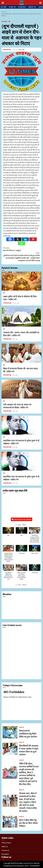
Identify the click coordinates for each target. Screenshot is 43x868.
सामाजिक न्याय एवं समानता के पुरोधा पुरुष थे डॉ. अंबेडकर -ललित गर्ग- (21, 425)
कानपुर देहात (22, 7)
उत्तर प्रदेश (3, 7)
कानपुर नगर (12, 7)
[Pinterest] (33, 239)
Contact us (5, 850)
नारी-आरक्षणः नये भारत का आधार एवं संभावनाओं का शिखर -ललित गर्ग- (21, 389)
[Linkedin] (25, 239)
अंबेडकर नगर (32, 7)
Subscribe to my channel (22, 519)
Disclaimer (5, 854)
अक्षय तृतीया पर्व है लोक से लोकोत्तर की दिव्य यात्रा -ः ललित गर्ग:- (21, 281)
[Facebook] (10, 239)
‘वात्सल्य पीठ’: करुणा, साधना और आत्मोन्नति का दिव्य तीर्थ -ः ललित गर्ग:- (21, 317)
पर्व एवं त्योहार (4, 21)
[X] (18, 239)
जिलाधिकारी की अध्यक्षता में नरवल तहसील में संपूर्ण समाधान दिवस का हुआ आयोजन (10, 749)
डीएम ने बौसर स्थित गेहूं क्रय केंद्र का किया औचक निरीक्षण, (10, 822)
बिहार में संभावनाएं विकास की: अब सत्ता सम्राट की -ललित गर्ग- (21, 353)
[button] (25, 525)
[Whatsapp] (22, 243)
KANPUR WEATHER (21, 606)
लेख (9, 21)
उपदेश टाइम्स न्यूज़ (7, 50)
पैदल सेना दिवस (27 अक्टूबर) (21, 249)
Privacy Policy (6, 843)
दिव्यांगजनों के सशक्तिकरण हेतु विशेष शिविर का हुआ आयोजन (10, 732)
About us (5, 846)
